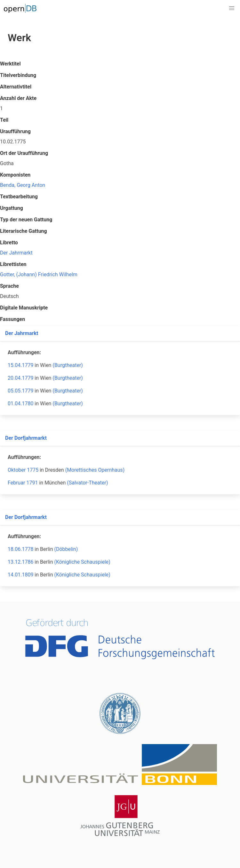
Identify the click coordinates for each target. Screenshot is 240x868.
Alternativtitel (16, 87)
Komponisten (15, 175)
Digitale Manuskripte (24, 308)
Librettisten (13, 264)
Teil (4, 120)
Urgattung (12, 208)
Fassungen (12, 319)
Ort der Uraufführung (24, 153)
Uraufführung (15, 131)
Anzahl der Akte (18, 98)
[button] (232, 8)
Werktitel (10, 64)
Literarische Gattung (24, 231)
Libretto (9, 243)
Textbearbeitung (19, 197)
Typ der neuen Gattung (26, 220)
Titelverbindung (18, 75)
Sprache (9, 286)
